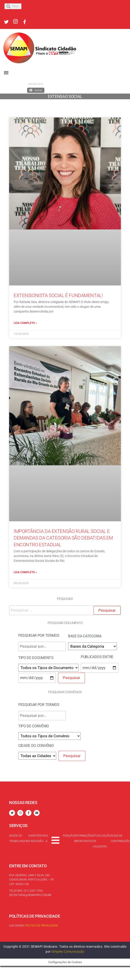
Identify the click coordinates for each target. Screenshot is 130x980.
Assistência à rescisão (37, 838)
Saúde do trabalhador (19, 838)
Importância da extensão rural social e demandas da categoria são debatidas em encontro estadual (63, 538)
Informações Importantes (83, 838)
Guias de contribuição (120, 838)
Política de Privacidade (41, 926)
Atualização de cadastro (102, 841)
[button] (6, 73)
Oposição (68, 836)
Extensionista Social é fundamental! (58, 295)
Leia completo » (25, 323)
